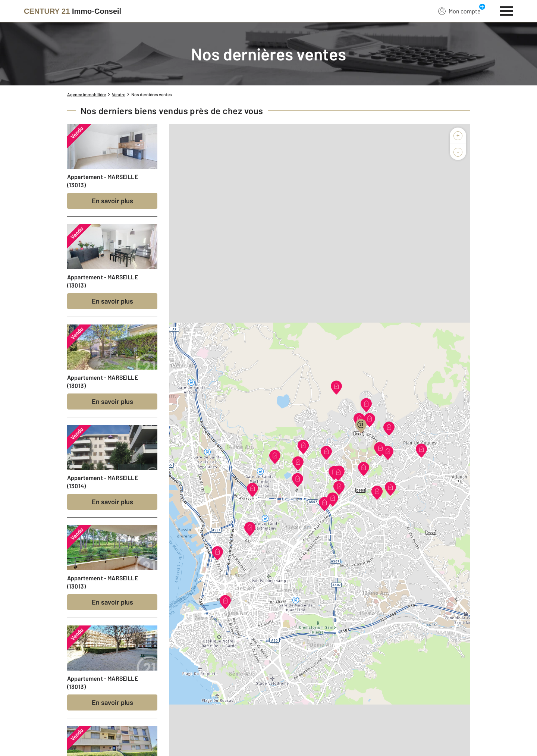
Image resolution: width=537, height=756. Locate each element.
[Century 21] (73, 11)
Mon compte (459, 11)
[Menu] (507, 10)
